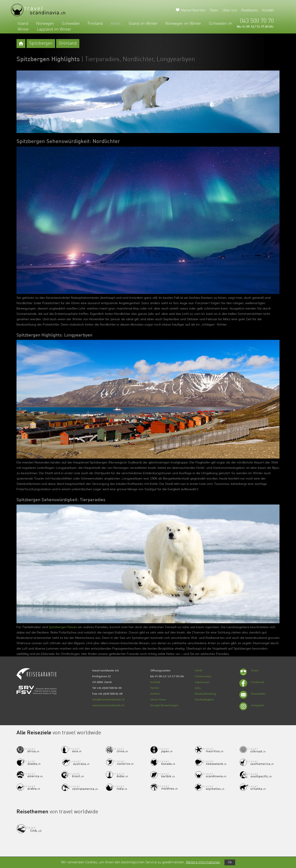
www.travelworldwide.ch (108, 705)
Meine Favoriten (193, 10)
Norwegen (45, 24)
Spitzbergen (41, 44)
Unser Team (158, 699)
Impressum (202, 682)
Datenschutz (203, 676)
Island (23, 24)
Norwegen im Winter (183, 24)
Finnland (95, 24)
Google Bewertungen (164, 705)
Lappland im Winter (54, 29)
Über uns (230, 10)
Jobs (198, 688)
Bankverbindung (205, 694)
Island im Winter (143, 24)
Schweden (71, 24)
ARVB (198, 670)
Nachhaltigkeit (204, 699)
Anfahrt (155, 694)
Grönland (68, 44)
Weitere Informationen (203, 862)
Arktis (116, 24)
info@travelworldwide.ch (108, 699)
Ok (230, 862)
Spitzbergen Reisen (63, 627)
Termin (155, 688)
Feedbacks (249, 10)
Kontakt (268, 10)
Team (214, 10)
